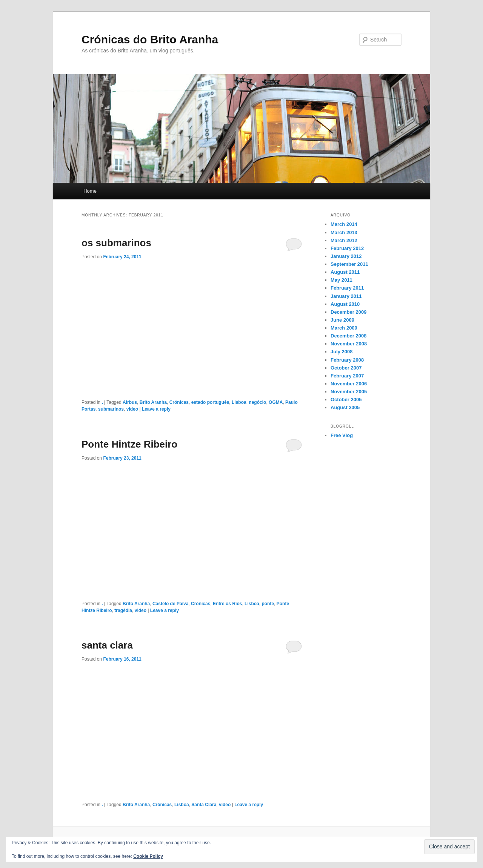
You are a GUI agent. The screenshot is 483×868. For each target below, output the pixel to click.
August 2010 (345, 304)
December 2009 (348, 312)
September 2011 (349, 264)
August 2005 (345, 407)
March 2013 (344, 232)
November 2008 (349, 344)
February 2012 (347, 248)
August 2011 (345, 272)
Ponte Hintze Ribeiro (129, 444)
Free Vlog (342, 435)
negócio (257, 402)
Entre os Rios (227, 604)
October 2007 (346, 368)
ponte (268, 604)
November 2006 (349, 384)
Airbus (130, 402)
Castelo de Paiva (170, 604)
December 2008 (348, 336)
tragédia (123, 610)
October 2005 (346, 399)
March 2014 (344, 224)
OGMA (276, 402)
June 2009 (342, 320)
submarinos (111, 409)
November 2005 (349, 392)
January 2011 (346, 296)
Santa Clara (204, 805)
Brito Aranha (153, 402)
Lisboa (239, 402)
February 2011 (347, 288)
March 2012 (344, 240)
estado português (210, 402)
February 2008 (347, 360)
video (132, 409)
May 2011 (341, 280)
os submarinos (116, 243)
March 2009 (344, 328)
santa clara (107, 645)
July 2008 (342, 352)
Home (90, 191)
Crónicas (179, 402)
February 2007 (347, 376)
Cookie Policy (148, 856)
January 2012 (346, 256)
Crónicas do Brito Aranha (150, 39)
